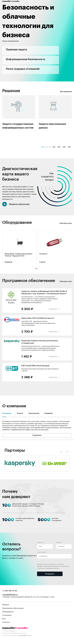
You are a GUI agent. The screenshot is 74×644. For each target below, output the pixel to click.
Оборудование (8, 612)
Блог (4, 619)
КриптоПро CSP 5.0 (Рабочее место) (38, 318)
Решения (49, 413)
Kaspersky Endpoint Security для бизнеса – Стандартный (40, 342)
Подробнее (53, 309)
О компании (7, 615)
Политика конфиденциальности (14, 633)
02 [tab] (54, 147)
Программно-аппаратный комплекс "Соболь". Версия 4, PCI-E (19, 255)
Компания (7, 413)
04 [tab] (64, 147)
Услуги (20, 413)
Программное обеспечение (13, 608)
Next (71, 268)
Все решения (66, 92)
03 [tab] (59, 147)
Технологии (34, 413)
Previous (3, 268)
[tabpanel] (19, 115)
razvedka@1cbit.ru (10, 595)
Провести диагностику (19, 204)
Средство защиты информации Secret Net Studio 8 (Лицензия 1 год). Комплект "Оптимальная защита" (44, 292)
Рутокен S (43, 254)
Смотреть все (66, 223)
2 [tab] (38, 269)
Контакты (6, 622)
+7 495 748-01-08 (10, 591)
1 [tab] (36, 269)
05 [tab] (69, 147)
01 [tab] (43, 147)
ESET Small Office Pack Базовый (35, 366)
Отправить (50, 574)
